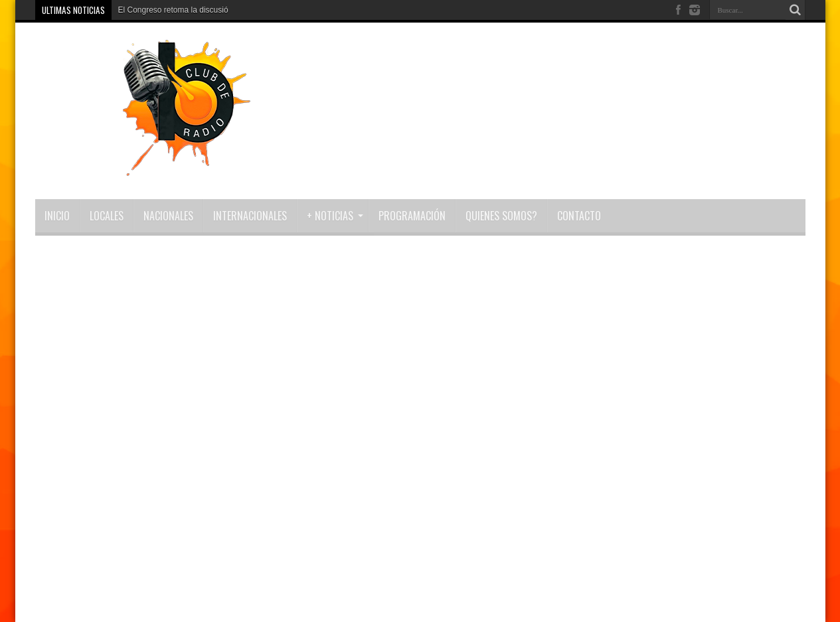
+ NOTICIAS (335, 216)
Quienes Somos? (501, 216)
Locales (107, 216)
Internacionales (250, 216)
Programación (412, 216)
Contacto (579, 216)
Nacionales (168, 216)
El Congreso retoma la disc (166, 10)
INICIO (57, 216)
